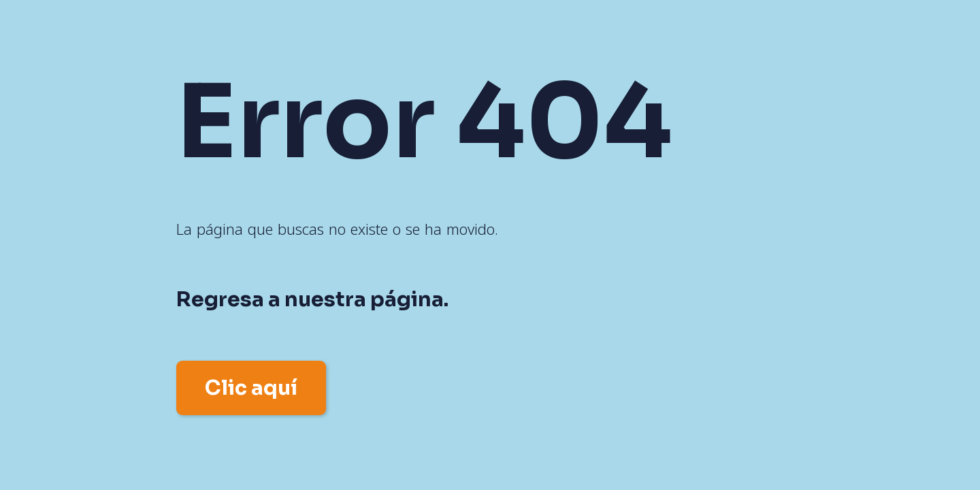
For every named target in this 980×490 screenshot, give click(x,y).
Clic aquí (251, 388)
